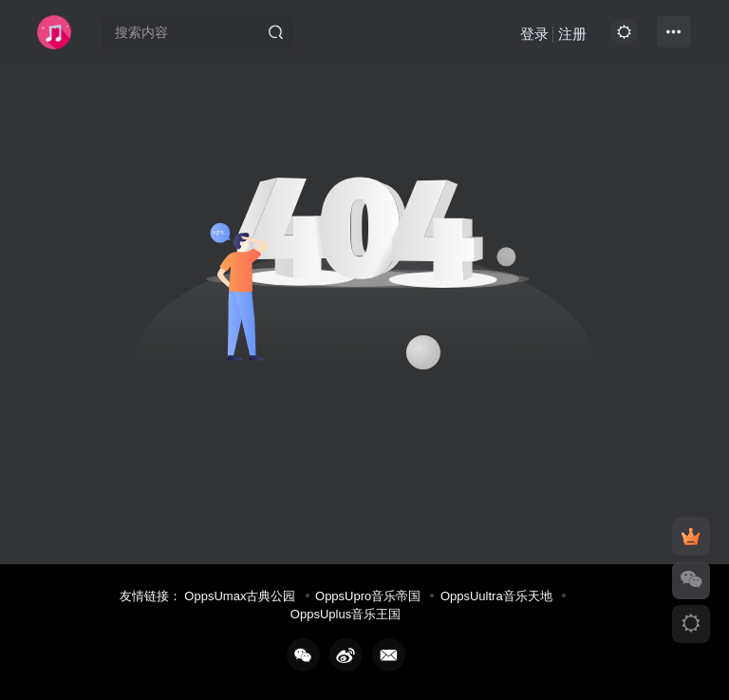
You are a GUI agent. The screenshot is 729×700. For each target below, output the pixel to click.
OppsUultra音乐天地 (496, 596)
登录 (534, 34)
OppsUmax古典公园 (240, 596)
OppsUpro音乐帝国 (368, 596)
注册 (572, 34)
